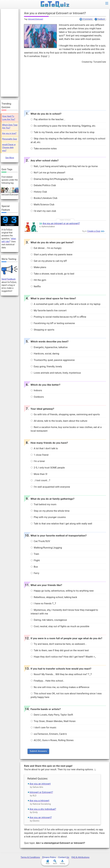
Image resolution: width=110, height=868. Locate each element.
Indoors (36, 390)
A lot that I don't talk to (44, 448)
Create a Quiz (94, 231)
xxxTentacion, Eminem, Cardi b (49, 734)
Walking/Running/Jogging (46, 548)
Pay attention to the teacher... (48, 119)
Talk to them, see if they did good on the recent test (60, 650)
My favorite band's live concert (49, 311)
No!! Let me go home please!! (48, 173)
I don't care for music (44, 728)
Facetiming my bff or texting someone (53, 323)
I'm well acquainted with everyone (50, 487)
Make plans (38, 267)
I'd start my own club (43, 211)
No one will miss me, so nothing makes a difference (60, 687)
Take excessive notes (44, 149)
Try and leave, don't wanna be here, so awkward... (59, 644)
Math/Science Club (43, 205)
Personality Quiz (10, 139)
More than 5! (39, 474)
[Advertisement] (65, 86)
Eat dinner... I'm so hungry (46, 248)
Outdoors (37, 397)
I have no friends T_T (43, 604)
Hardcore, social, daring (45, 354)
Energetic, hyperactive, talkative (49, 347)
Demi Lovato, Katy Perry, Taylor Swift (52, 715)
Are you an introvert (40, 784)
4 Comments (87, 19)
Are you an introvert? (41, 818)
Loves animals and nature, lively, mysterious (56, 373)
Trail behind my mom (44, 504)
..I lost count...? (40, 480)
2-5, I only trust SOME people (48, 468)
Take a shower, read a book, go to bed (52, 274)
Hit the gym (38, 280)
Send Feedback (8, 279)
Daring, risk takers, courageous (49, 620)
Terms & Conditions (30, 857)
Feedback (101, 19)
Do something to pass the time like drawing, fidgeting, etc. (63, 126)
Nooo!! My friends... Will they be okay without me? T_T (61, 674)
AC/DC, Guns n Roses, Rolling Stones (52, 740)
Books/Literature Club (44, 198)
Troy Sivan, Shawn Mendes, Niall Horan (53, 721)
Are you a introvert (40, 801)
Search (55, 862)
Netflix (36, 286)
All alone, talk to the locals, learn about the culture (59, 421)
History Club (39, 192)
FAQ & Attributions (80, 857)
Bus (34, 567)
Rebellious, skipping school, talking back (54, 597)
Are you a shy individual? (43, 809)
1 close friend (40, 455)
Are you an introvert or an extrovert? (61, 223)
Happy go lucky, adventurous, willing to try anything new (62, 591)
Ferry (35, 573)
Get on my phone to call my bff (49, 261)
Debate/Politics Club (43, 185)
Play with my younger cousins (48, 517)
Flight (35, 560)
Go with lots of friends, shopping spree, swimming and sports (65, 414)
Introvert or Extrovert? (41, 792)
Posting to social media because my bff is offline (58, 317)
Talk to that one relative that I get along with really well (61, 524)
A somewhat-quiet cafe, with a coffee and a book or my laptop (66, 304)
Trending (62, 862)
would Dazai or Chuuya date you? (9, 148)
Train (35, 554)
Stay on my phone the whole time (50, 511)
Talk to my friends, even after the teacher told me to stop (63, 132)
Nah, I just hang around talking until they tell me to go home (64, 166)
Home (48, 862)
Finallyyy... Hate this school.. (47, 681)
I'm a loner (38, 461)
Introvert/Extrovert (36, 19)
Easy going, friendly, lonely (46, 367)
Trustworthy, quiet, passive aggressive (53, 360)
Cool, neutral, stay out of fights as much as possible (60, 626)
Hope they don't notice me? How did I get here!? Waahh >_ (63, 657)
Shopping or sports (43, 330)
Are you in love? (9, 133)
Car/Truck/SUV (40, 541)
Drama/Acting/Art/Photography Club (52, 179)
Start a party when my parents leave (52, 255)
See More (10, 158)
